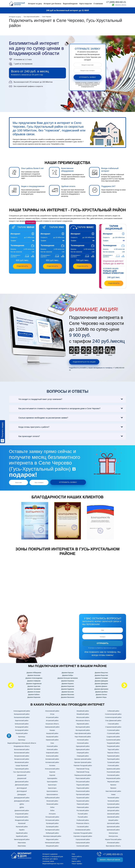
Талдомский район (113, 743)
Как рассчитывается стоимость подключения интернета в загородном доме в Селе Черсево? (56, 409)
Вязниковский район (22, 762)
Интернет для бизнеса (52, 4)
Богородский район (22, 727)
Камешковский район (52, 727)
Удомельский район (113, 768)
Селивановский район (83, 829)
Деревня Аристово (34, 686)
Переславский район (83, 778)
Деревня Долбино (101, 691)
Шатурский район (113, 807)
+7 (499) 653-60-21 (116, 2)
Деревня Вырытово (101, 675)
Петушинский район (83, 781)
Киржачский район (52, 739)
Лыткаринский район (52, 829)
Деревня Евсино (101, 694)
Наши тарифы (77, 863)
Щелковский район (113, 826)
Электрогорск (113, 833)
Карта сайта (76, 861)
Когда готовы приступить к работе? (30, 427)
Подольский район (83, 784)
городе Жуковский (22, 765)
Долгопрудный (22, 788)
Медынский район (52, 839)
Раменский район (83, 804)
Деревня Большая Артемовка (68, 678)
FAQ (73, 854)
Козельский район (52, 755)
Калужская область (52, 723)
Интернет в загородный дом (53, 856)
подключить (114, 283)
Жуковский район (22, 826)
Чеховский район (113, 797)
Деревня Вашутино (101, 672)
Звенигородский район (22, 839)
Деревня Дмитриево (101, 689)
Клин (52, 743)
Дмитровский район (22, 781)
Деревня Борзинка (68, 680)
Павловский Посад (83, 768)
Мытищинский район (83, 727)
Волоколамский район (22, 749)
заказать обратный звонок (110, 859)
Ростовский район (83, 810)
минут (98, 355)
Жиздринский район (22, 820)
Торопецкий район (113, 759)
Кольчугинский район (52, 768)
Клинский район (52, 746)
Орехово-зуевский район (83, 759)
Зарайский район (22, 833)
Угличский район (113, 765)
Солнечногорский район (113, 714)
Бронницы (22, 736)
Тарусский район (113, 749)
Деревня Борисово (68, 686)
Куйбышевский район (52, 797)
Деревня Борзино (68, 683)
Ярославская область (113, 845)
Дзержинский (22, 775)
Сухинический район (113, 739)
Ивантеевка (22, 842)
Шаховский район (113, 813)
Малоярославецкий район (52, 836)
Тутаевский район (113, 762)
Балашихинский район (22, 714)
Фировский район (113, 781)
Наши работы (77, 856)
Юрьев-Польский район (113, 839)
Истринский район (52, 717)
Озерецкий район (83, 752)
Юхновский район (113, 842)
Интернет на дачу (35, 4)
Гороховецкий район (22, 768)
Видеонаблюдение (70, 4)
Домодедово (22, 794)
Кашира (52, 730)
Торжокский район (113, 755)
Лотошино (52, 813)
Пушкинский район (83, 797)
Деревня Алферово (34, 680)
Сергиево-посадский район (83, 836)
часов (86, 355)
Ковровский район (52, 752)
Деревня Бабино (34, 694)
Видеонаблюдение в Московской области (22, 743)
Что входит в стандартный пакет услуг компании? (37, 399)
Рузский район (83, 813)
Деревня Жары (101, 697)
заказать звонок (121, 5)
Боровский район (22, 733)
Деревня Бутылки (68, 691)
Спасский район (113, 723)
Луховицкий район (52, 823)
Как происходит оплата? (25, 436)
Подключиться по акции (84, 362)
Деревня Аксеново (34, 675)
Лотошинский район (52, 816)
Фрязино (113, 784)
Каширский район (52, 733)
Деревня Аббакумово (34, 672)
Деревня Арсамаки (34, 689)
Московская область (83, 720)
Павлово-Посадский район (83, 765)
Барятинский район (22, 720)
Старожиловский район (113, 727)
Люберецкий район (52, 833)
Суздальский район (113, 736)
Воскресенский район (22, 755)
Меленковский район (52, 842)
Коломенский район (52, 759)
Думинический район (22, 810)
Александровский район (22, 710)
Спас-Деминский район (113, 720)
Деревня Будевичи (68, 689)
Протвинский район (83, 794)
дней (74, 355)
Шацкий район (113, 820)
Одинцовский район (83, 746)
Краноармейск (52, 778)
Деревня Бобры (68, 675)
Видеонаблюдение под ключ (53, 863)
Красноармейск (52, 781)
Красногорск (52, 784)
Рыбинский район (83, 820)
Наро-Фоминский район (83, 736)
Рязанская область (83, 823)
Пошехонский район (83, 791)
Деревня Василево (68, 694)
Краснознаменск (52, 791)
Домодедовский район (22, 797)
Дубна (22, 804)
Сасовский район (83, 826)
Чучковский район (113, 804)
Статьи (74, 858)
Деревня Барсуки (68, 672)
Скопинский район (83, 845)
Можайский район (83, 710)
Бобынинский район (22, 723)
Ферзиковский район (113, 778)
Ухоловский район (113, 775)
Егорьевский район (22, 813)
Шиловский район (113, 823)
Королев (52, 772)
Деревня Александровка (34, 678)
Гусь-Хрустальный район (22, 772)
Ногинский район (83, 739)
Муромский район (83, 723)
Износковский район (52, 710)
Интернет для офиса (50, 858)
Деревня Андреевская (34, 683)
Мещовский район (52, 845)
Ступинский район (113, 730)
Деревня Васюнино (68, 697)
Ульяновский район (113, 772)
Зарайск (22, 829)
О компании (98, 4)
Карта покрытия (86, 4)
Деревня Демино (101, 686)
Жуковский (22, 823)
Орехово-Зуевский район (83, 762)
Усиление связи (48, 861)
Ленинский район (52, 800)
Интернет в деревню (50, 854)
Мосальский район (83, 717)
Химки (113, 794)
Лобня (52, 807)
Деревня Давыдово (101, 680)
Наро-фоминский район (83, 733)
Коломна (52, 765)
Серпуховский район (83, 839)
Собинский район (113, 710)
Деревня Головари (101, 678)
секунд (110, 355)
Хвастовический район (113, 791)
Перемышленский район (83, 775)
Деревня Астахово (34, 691)
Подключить (22, 266)
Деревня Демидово (101, 683)
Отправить (103, 643)
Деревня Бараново (34, 697)
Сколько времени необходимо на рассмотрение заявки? (40, 418)
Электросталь (113, 836)
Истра (52, 714)
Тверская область (113, 752)
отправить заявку (88, 77)
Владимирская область (22, 746)
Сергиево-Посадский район (83, 833)
